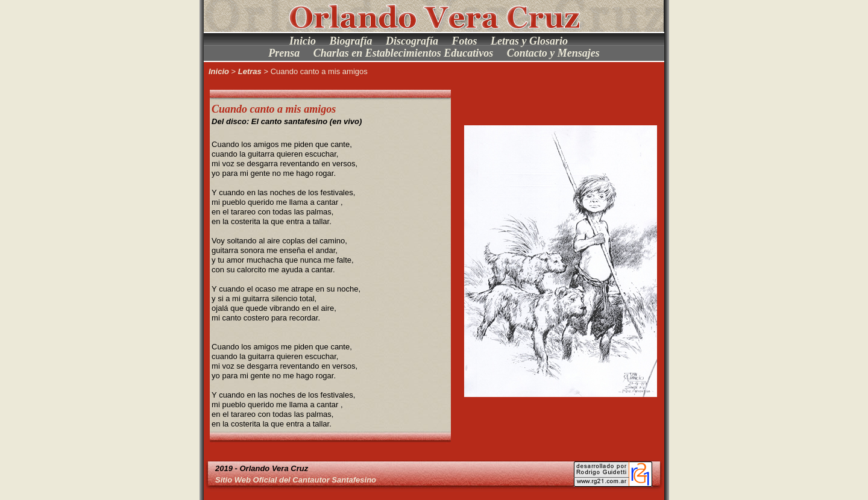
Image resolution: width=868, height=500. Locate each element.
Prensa (284, 53)
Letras (250, 71)
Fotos (465, 41)
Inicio (303, 41)
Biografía (351, 41)
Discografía (412, 41)
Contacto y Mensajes (553, 53)
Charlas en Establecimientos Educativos (404, 53)
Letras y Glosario (529, 41)
